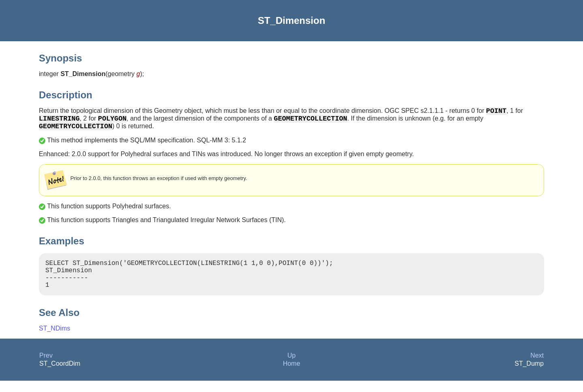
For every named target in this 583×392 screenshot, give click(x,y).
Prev (46, 367)
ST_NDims (54, 340)
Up (291, 367)
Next (537, 367)
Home (292, 375)
